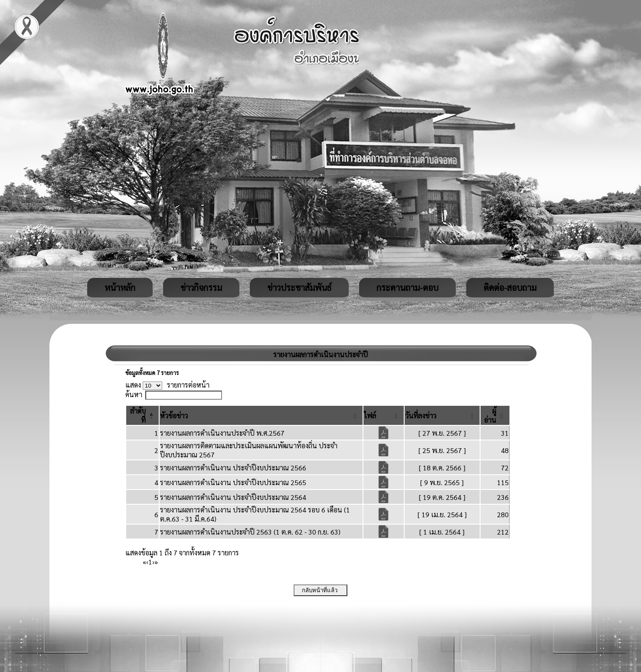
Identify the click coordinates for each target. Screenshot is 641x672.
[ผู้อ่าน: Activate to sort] (495, 415)
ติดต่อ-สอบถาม (510, 287)
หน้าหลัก (120, 287)
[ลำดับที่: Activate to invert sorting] (142, 415)
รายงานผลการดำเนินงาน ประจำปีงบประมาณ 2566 (233, 468)
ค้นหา (134, 394)
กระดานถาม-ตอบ (407, 287)
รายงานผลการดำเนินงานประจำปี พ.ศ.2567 (222, 433)
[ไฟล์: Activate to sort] (384, 415)
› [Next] (153, 562)
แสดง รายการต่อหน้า (167, 385)
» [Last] (156, 562)
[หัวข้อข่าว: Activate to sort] (261, 415)
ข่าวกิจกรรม (201, 287)
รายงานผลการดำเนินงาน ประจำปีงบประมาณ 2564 (233, 497)
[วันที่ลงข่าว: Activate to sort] (442, 415)
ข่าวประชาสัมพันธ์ (299, 287)
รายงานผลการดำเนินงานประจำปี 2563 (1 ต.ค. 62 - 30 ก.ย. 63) (250, 532)
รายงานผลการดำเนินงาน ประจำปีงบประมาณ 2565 (233, 482)
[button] (174, 416)
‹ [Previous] (147, 562)
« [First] (144, 562)
